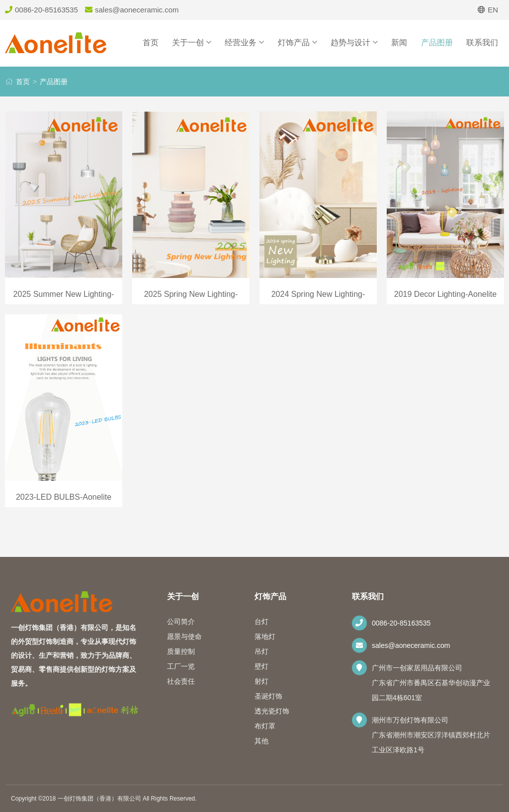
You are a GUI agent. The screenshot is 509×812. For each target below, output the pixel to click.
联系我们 (482, 43)
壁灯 (261, 666)
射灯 (261, 681)
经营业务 (244, 43)
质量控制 (181, 651)
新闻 (399, 43)
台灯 (261, 622)
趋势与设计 (354, 43)
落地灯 (265, 636)
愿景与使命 (184, 636)
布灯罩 (265, 726)
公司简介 (181, 622)
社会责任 (181, 681)
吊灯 (261, 651)
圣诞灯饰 (268, 696)
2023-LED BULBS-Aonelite (64, 497)
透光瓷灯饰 (272, 711)
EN (488, 10)
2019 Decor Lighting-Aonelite (445, 294)
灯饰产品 (297, 43)
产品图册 (437, 43)
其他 (261, 741)
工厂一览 (181, 666)
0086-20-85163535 (401, 623)
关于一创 (192, 43)
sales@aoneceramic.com (411, 645)
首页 (151, 43)
